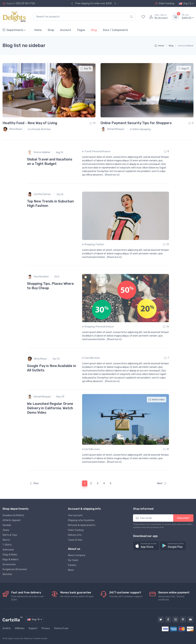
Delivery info (75, 535)
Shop (51, 30)
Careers (72, 565)
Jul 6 (57, 277)
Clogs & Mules (10, 555)
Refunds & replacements (82, 525)
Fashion (100, 244)
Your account (75, 515)
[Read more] (112, 175)
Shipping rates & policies (81, 520)
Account (66, 30)
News (71, 570)
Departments (13, 30)
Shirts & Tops (10, 535)
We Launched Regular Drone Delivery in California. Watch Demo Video (50, 408)
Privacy (46, 628)
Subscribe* (183, 518)
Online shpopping (141, 129)
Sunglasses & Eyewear (15, 569)
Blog (94, 30)
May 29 (60, 397)
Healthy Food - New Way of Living (30, 123)
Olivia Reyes (12, 129)
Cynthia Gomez (39, 194)
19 (166, 244)
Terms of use (61, 628)
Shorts (6, 540)
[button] (146, 546)
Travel (88, 151)
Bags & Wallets (11, 560)
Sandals (7, 525)
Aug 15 (60, 152)
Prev (34, 483)
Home (38, 30)
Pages (81, 30)
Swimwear (8, 550)
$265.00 (188, 17)
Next (162, 483)
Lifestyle (35, 129)
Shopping (90, 244)
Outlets (7, 628)
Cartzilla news (92, 358)
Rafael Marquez (112, 129)
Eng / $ (185, 4)
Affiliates (20, 628)
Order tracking (165, 3)
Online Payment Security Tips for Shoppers (136, 123)
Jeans (6, 530)
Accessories (9, 564)
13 (93, 123)
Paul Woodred (38, 277)
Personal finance (101, 151)
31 (166, 449)
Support (33, 628)
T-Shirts (7, 545)
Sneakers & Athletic (13, 515)
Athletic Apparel (11, 520)
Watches (7, 574)
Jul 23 (60, 194)
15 (166, 327)
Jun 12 (56, 359)
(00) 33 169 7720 (25, 3)
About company (77, 555)
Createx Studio (40, 638)
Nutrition (46, 129)
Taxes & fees (75, 540)
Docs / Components (115, 30)
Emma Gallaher (39, 152)
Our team (73, 560)
